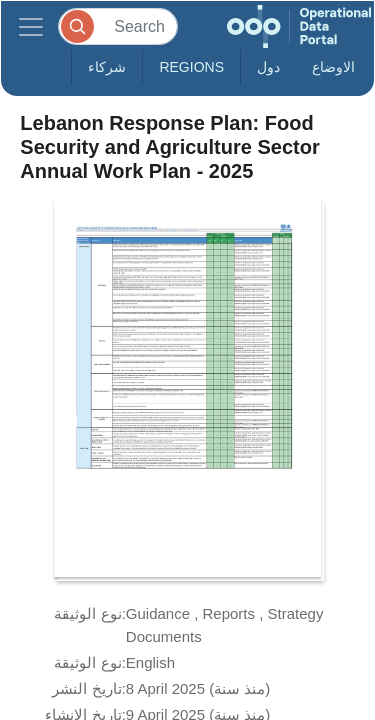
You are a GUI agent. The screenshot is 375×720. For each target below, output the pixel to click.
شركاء (107, 67)
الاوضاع (333, 67)
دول (268, 67)
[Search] (118, 26)
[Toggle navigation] (31, 26)
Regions (191, 67)
